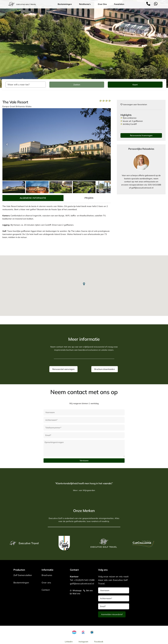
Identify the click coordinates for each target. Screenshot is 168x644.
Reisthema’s (86, 4)
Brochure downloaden (105, 369)
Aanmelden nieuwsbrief (112, 614)
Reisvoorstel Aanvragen (141, 135)
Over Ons (103, 4)
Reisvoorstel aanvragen (63, 369)
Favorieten (119, 4)
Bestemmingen (65, 4)
